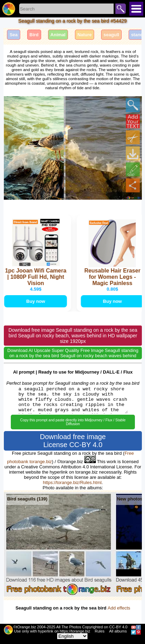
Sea (13, 35)
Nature (85, 35)
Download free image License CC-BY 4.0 (73, 441)
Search (121, 9)
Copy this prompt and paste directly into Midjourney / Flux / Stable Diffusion (73, 422)
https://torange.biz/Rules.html (72, 482)
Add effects (119, 608)
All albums (118, 631)
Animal (58, 35)
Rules (100, 631)
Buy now (36, 301)
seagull (111, 35)
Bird (34, 35)
